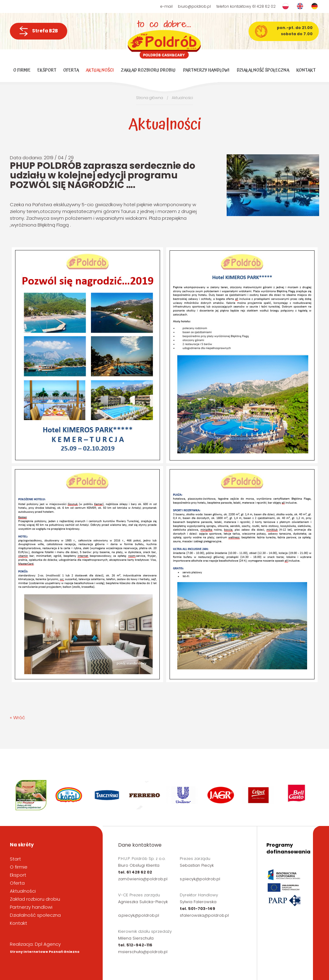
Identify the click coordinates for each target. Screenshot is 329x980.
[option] (32, 795)
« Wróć (17, 717)
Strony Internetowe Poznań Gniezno (45, 952)
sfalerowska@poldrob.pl (204, 915)
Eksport (47, 70)
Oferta (71, 70)
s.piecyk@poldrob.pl (200, 879)
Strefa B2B (39, 31)
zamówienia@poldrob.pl (143, 879)
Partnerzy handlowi (206, 70)
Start (15, 859)
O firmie (22, 70)
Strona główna (150, 98)
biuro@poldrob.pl (194, 6)
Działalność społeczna (263, 70)
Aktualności (100, 70)
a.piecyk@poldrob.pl (139, 915)
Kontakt (306, 70)
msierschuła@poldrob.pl (143, 952)
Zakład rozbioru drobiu (148, 70)
